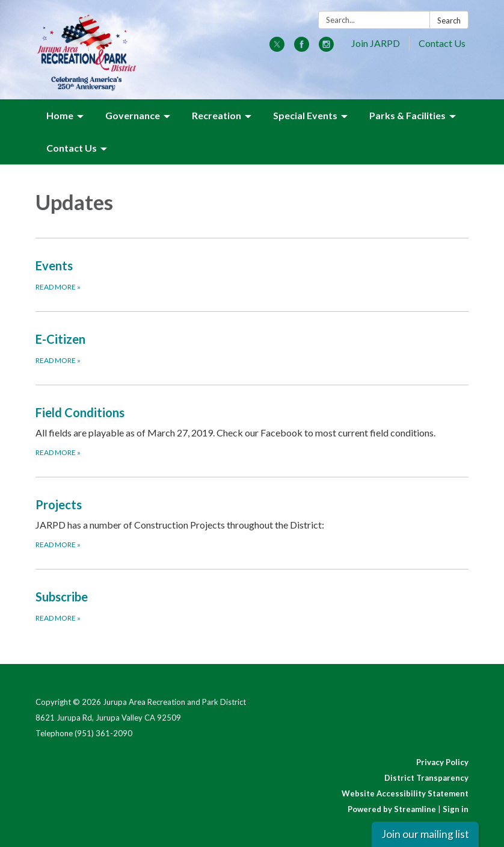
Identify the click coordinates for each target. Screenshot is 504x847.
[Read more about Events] (252, 275)
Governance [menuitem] (133, 115)
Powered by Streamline (392, 809)
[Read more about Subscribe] (252, 606)
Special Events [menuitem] (305, 115)
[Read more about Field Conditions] (252, 431)
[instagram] (326, 48)
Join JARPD (376, 43)
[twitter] (277, 48)
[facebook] (302, 48)
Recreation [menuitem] (217, 115)
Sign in (456, 809)
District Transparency (426, 778)
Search (449, 20)
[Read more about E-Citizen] (252, 348)
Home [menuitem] (60, 115)
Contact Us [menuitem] (72, 148)
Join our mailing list (425, 834)
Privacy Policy (442, 762)
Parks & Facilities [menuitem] (407, 115)
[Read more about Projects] (252, 523)
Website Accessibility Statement (405, 793)
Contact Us (442, 43)
